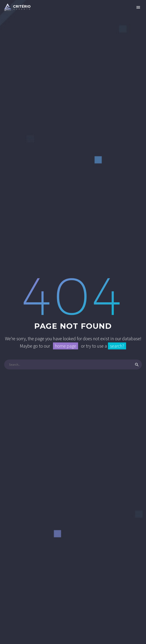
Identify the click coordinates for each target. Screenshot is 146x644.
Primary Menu (138, 7)
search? (117, 346)
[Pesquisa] (73, 364)
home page (66, 346)
